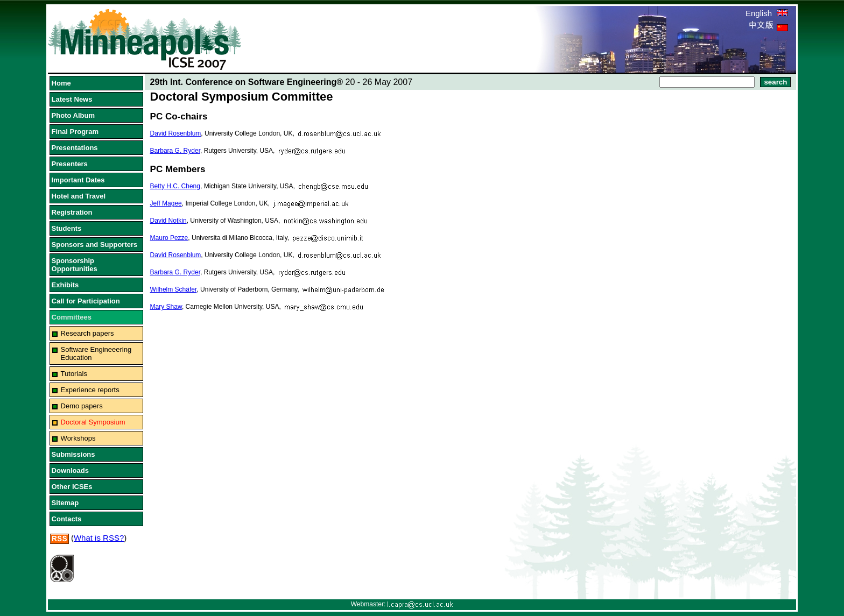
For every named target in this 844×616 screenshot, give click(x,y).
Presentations (75, 148)
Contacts (67, 519)
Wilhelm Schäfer (174, 289)
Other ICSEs (72, 487)
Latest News (72, 99)
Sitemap (65, 503)
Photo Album (73, 115)
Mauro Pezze (169, 238)
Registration (72, 212)
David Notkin (168, 221)
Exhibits (65, 285)
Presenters (70, 164)
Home (61, 83)
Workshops (78, 438)
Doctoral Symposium (93, 422)
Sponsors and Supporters (95, 245)
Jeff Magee (166, 203)
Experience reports (90, 390)
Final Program (75, 132)
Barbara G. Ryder (175, 151)
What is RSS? (99, 538)
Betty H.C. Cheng (175, 186)
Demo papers (82, 406)
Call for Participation (86, 301)
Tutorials (74, 374)
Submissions (73, 454)
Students (67, 228)
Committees (72, 317)
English (767, 13)
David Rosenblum (176, 133)
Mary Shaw (166, 307)
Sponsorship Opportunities (75, 265)
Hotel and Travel (79, 196)
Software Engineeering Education (96, 353)
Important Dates (78, 180)
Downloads (70, 470)
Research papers (87, 333)
